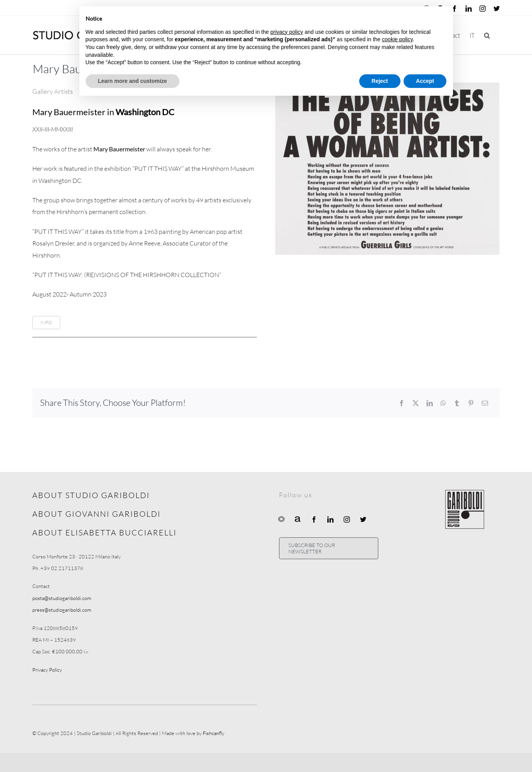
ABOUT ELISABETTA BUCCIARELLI (104, 533)
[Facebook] (402, 403)
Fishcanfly (213, 733)
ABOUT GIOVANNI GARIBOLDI (97, 514)
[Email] (485, 403)
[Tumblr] (457, 403)
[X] (416, 403)
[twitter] (363, 519)
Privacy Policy (47, 670)
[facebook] (314, 519)
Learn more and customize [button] (133, 81)
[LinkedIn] (430, 403)
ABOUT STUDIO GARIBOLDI (91, 495)
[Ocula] (281, 519)
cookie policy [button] (397, 39)
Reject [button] (380, 81)
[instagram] (347, 519)
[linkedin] (330, 519)
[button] (487, 35)
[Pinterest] (471, 403)
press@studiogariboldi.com (62, 610)
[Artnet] (298, 519)
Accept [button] (425, 81)
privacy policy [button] (287, 32)
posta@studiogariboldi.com (62, 598)
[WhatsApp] (443, 403)
